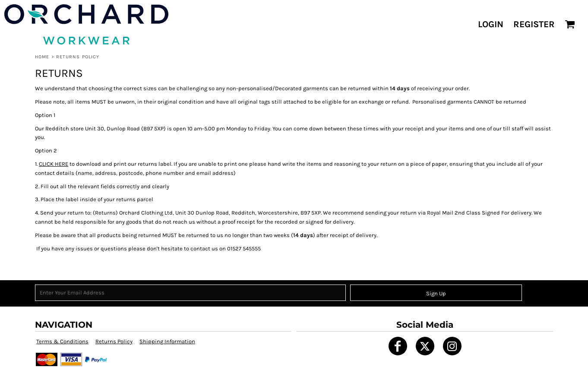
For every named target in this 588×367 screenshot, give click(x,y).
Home (42, 57)
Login (491, 24)
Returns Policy (114, 341)
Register (534, 24)
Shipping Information (167, 341)
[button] (570, 24)
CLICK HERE (54, 164)
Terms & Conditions (62, 341)
